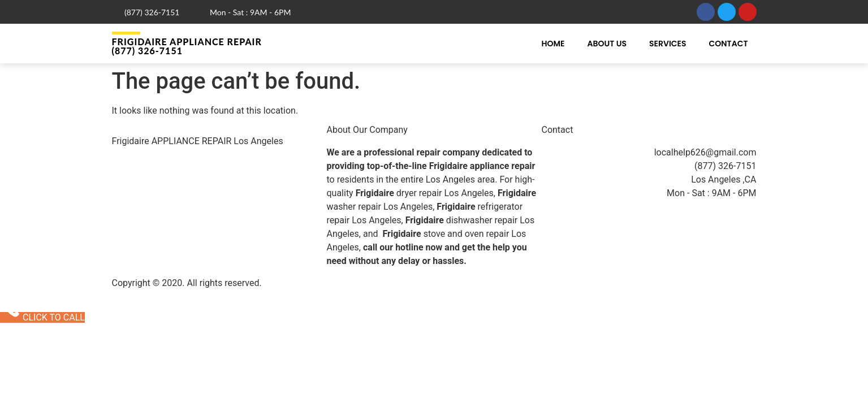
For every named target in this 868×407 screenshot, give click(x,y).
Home (553, 44)
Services (668, 44)
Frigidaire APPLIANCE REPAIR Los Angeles (198, 141)
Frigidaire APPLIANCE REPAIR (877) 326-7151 (187, 46)
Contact (729, 44)
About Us (607, 44)
